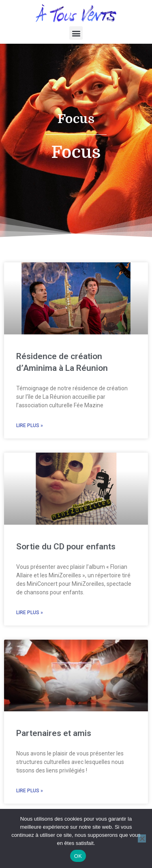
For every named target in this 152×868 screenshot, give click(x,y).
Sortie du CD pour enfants (66, 555)
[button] (76, 33)
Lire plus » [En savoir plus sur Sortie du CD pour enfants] (30, 621)
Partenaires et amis (54, 741)
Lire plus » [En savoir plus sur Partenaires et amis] (30, 799)
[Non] (142, 838)
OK (78, 856)
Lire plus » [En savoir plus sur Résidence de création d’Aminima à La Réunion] (30, 434)
